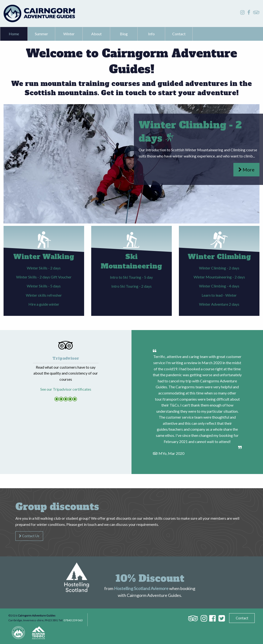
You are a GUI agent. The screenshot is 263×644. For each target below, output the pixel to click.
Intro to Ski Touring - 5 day (131, 277)
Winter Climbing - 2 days (219, 268)
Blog (124, 34)
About (96, 34)
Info (151, 34)
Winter (69, 34)
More (246, 170)
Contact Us (29, 536)
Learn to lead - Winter (219, 295)
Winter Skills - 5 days (44, 286)
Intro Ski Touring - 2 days (131, 286)
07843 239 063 (73, 620)
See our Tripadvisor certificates (66, 389)
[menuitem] (14, 34)
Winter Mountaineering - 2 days (219, 277)
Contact (179, 34)
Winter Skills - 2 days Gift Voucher (44, 277)
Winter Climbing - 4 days (219, 286)
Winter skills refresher (44, 295)
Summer (41, 34)
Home (14, 34)
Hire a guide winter (44, 304)
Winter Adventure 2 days (219, 304)
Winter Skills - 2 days (44, 268)
